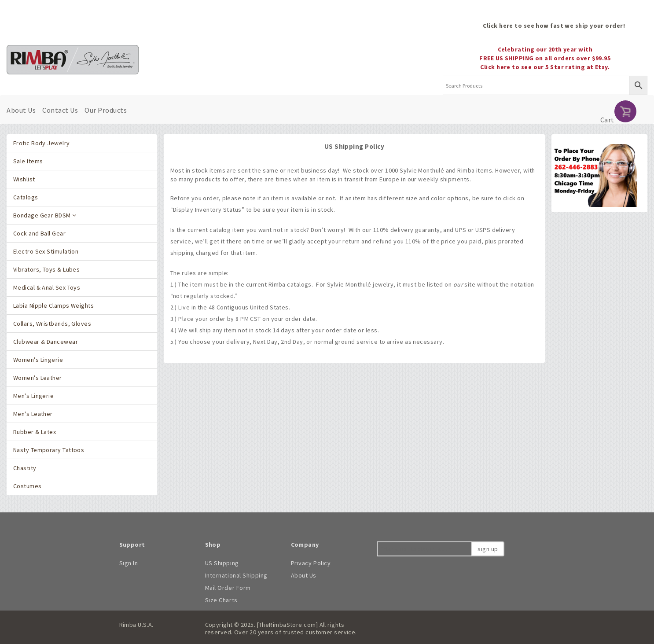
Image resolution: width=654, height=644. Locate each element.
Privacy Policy (311, 563)
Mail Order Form (228, 588)
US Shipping (222, 563)
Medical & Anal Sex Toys (47, 287)
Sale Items (28, 161)
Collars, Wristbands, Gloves (52, 324)
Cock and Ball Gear (39, 233)
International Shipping (236, 575)
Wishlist (24, 179)
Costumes (28, 486)
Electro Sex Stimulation (46, 251)
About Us (21, 110)
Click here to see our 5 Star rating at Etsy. (545, 67)
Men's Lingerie (33, 396)
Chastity (25, 468)
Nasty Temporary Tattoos (49, 450)
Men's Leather (33, 414)
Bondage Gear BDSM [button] (45, 215)
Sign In (129, 563)
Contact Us (60, 110)
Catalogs (26, 197)
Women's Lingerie (38, 360)
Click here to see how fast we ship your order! (554, 26)
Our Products (106, 110)
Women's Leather (38, 378)
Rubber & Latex (35, 432)
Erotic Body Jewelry (42, 143)
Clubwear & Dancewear (46, 342)
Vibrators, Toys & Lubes (46, 269)
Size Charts (221, 600)
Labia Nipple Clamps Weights (53, 305)
